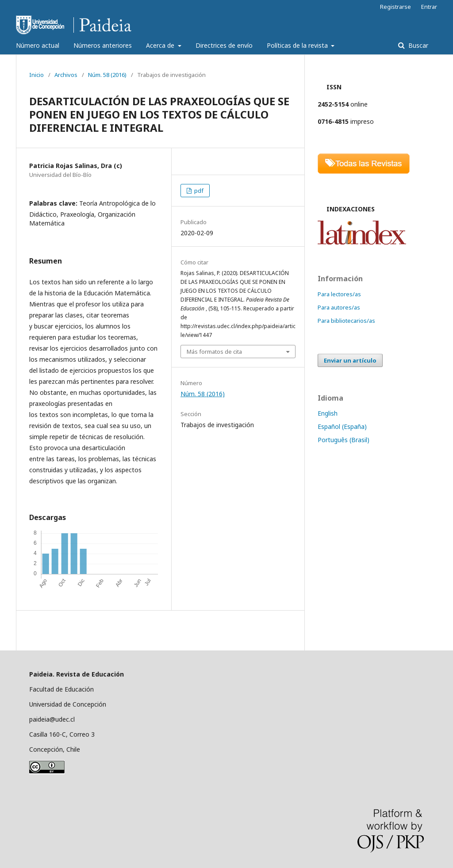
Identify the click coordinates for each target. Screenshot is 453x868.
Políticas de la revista (298, 45)
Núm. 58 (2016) (107, 75)
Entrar (429, 7)
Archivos (66, 75)
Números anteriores (103, 45)
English (328, 413)
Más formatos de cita (214, 352)
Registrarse (395, 7)
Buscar (417, 45)
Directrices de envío (224, 45)
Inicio (36, 75)
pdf (198, 191)
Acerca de (161, 45)
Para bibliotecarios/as (346, 321)
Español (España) (342, 426)
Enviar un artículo (350, 360)
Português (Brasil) (344, 440)
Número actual (38, 45)
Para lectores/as (339, 294)
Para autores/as (339, 307)
